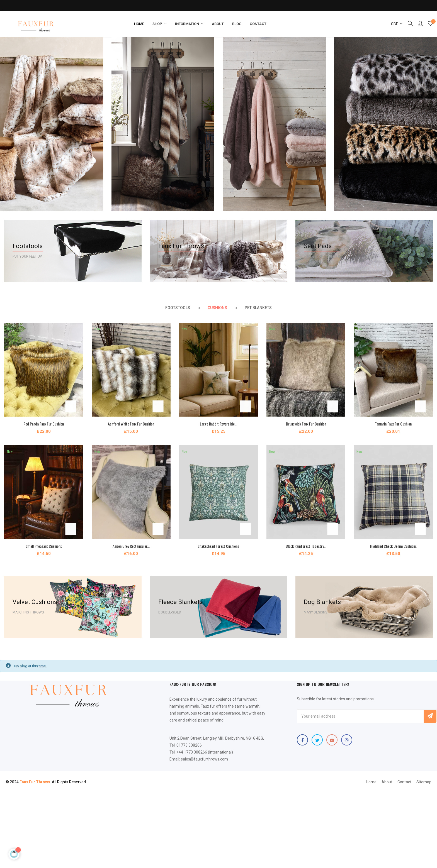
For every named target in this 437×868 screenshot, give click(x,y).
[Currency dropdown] (394, 24)
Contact (404, 782)
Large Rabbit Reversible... (219, 424)
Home (371, 782)
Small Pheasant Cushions (44, 546)
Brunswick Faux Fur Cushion (306, 424)
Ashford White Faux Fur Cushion (131, 424)
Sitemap (424, 782)
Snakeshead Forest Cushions (218, 546)
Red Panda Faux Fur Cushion (44, 424)
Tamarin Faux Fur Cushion (393, 424)
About (387, 782)
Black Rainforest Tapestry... (306, 546)
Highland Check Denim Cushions (393, 546)
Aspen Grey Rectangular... (131, 546)
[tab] (178, 308)
